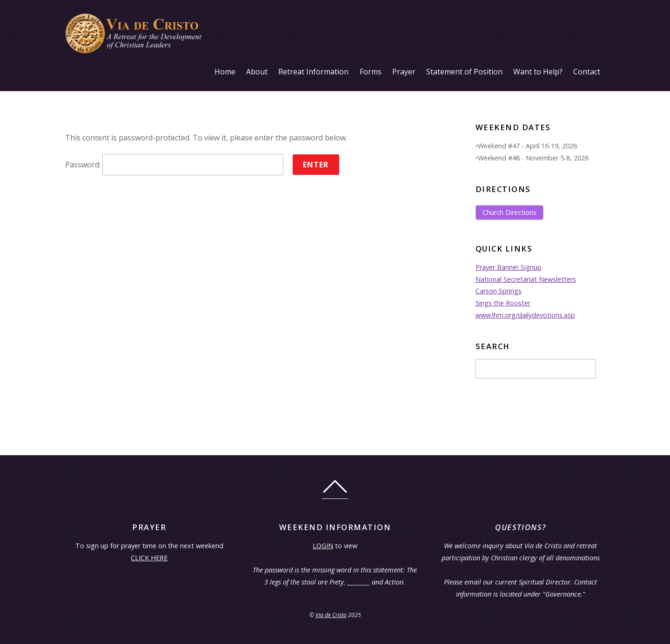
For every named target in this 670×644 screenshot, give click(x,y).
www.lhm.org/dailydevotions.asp (525, 315)
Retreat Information (313, 72)
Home (225, 72)
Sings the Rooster (503, 303)
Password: (174, 165)
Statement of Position (464, 72)
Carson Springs (499, 291)
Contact (587, 72)
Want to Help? (538, 72)
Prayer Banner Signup (509, 267)
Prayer (404, 72)
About (257, 72)
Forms (371, 72)
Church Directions (509, 212)
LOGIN (323, 546)
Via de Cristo (331, 615)
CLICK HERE (149, 558)
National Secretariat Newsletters (526, 279)
